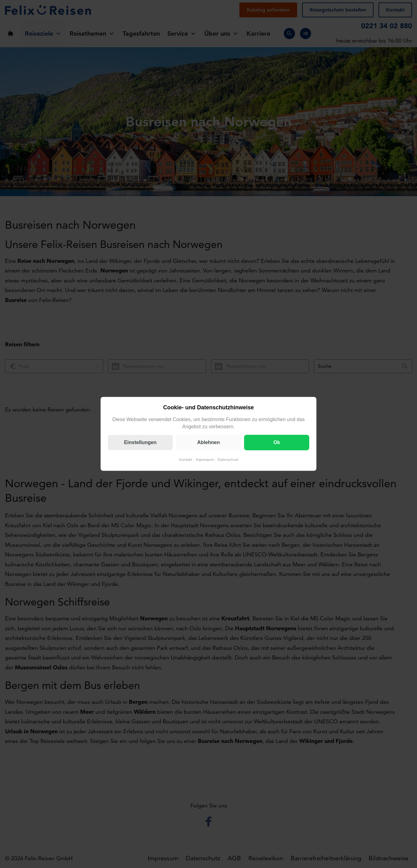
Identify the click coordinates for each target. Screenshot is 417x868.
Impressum (205, 460)
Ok (277, 443)
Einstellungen (140, 443)
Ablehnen (208, 443)
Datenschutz (228, 460)
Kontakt (185, 460)
